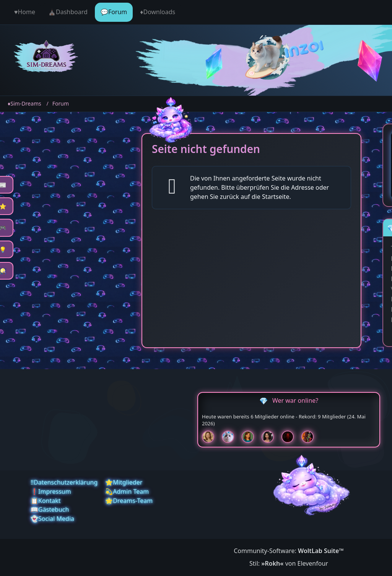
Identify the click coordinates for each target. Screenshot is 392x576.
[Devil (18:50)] (291, 437)
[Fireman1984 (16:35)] (311, 437)
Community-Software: (289, 551)
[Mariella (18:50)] (271, 437)
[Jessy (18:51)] (231, 437)
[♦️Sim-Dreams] (46, 57)
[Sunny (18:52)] (211, 437)
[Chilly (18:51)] (251, 437)
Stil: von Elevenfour (289, 563)
